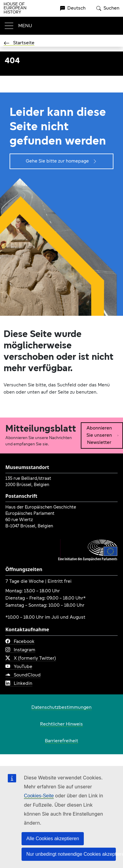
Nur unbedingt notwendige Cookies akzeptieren (71, 854)
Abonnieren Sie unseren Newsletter (103, 435)
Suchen (108, 8)
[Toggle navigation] (18, 26)
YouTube (19, 667)
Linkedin (19, 684)
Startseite (19, 43)
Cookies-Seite (39, 796)
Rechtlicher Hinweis (62, 724)
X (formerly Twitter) (31, 658)
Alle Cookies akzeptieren (53, 839)
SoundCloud (23, 675)
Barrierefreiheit (62, 741)
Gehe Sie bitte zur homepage (62, 161)
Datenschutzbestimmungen (62, 708)
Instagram (20, 650)
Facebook (20, 642)
